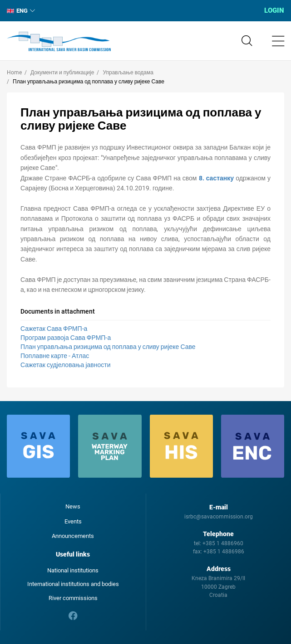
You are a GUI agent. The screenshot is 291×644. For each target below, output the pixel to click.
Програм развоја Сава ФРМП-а (66, 338)
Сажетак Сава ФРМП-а (54, 329)
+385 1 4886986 (224, 552)
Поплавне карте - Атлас (55, 356)
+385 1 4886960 (223, 543)
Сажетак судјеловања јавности (65, 365)
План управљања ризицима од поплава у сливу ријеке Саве (108, 347)
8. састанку (217, 178)
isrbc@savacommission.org (219, 517)
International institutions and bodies (73, 584)
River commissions (73, 598)
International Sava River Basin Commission (59, 42)
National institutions (73, 570)
